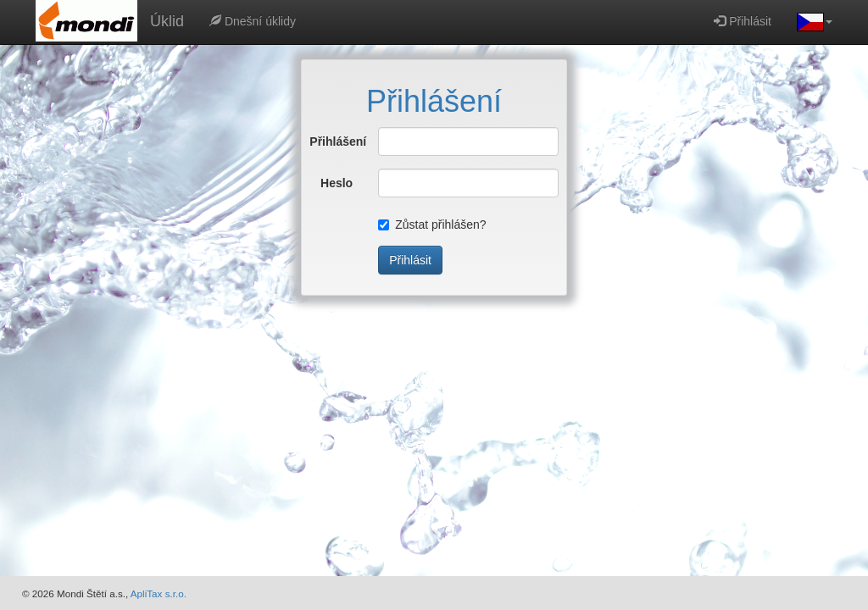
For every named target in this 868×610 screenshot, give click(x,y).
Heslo (337, 183)
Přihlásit (743, 21)
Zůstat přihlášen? (432, 225)
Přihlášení (331, 141)
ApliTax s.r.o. (159, 593)
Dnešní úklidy (253, 21)
